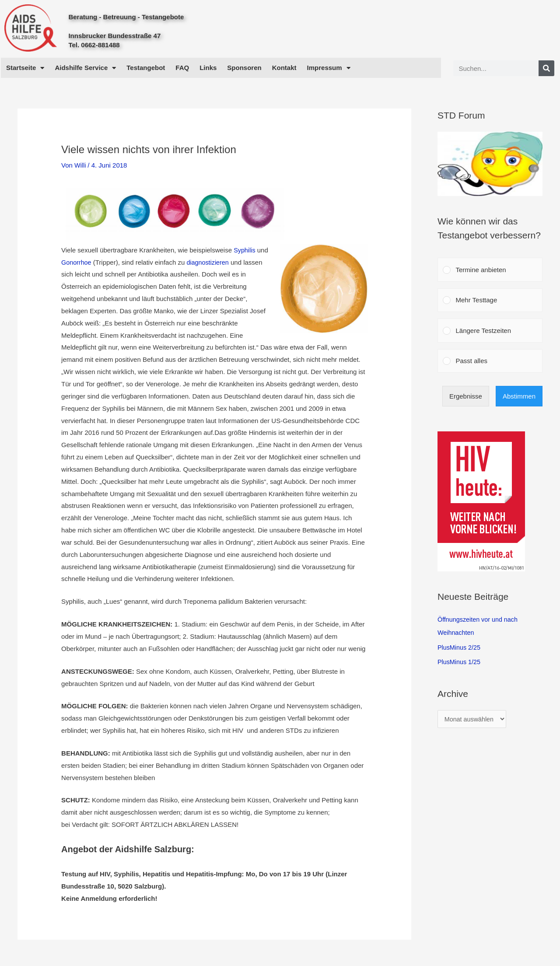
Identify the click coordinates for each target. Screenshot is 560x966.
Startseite (25, 68)
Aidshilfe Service (85, 68)
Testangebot (146, 68)
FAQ (182, 68)
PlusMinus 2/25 (460, 647)
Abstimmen (519, 396)
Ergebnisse (466, 396)
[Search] (546, 68)
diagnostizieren (210, 262)
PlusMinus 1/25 (460, 662)
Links (208, 68)
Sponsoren (244, 68)
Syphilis (245, 250)
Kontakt (284, 68)
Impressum (329, 68)
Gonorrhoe (77, 262)
